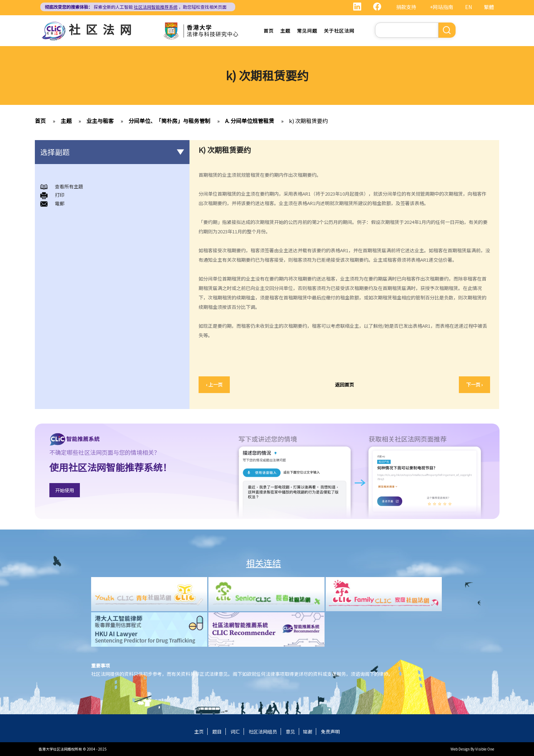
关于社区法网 (339, 31)
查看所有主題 (69, 186)
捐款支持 (406, 7)
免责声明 (330, 732)
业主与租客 (100, 121)
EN (468, 7)
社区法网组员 (263, 732)
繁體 (489, 7)
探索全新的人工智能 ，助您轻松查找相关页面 (136, 7)
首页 (269, 31)
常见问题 (307, 31)
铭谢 (307, 732)
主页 (199, 732)
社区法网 (103, 29)
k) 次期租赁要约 (308, 121)
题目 (217, 732)
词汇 (235, 732)
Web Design (460, 749)
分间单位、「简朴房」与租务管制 (169, 121)
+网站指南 (441, 7)
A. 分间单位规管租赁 (250, 121)
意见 (290, 732)
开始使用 (65, 490)
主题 (285, 31)
